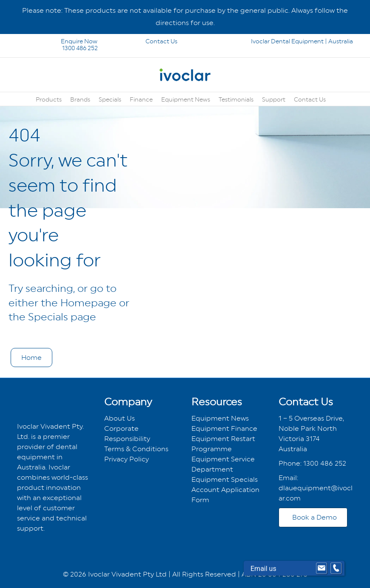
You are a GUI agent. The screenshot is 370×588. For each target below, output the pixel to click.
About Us (120, 418)
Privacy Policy (127, 459)
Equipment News (186, 99)
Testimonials (236, 99)
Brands (80, 99)
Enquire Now (58, 41)
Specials (110, 99)
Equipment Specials (225, 479)
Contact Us (149, 41)
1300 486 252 (69, 48)
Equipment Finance (224, 428)
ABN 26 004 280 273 (275, 574)
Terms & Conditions (136, 449)
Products (49, 99)
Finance (141, 99)
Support (274, 99)
